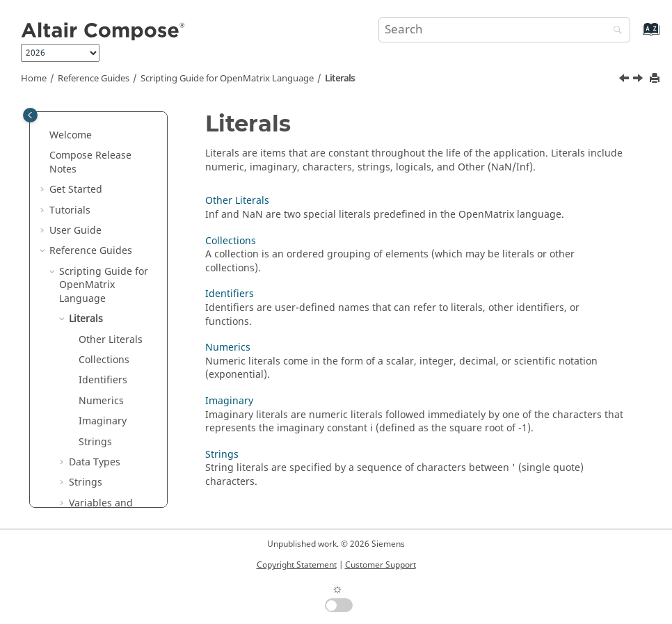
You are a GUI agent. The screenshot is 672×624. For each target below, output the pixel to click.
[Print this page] (656, 79)
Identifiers (103, 380)
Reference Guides (94, 79)
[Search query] (504, 30)
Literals (340, 79)
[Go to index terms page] (636, 36)
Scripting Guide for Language (227, 79)
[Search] (614, 31)
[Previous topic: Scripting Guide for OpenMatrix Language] (625, 80)
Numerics (101, 401)
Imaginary (103, 421)
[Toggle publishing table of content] (30, 115)
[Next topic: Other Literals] (639, 80)
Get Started (76, 190)
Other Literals (111, 340)
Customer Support (381, 565)
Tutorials (70, 210)
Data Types (95, 462)
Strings (95, 442)
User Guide (75, 231)
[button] (44, 136)
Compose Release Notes (90, 162)
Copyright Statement (297, 565)
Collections (104, 360)
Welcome (71, 135)
